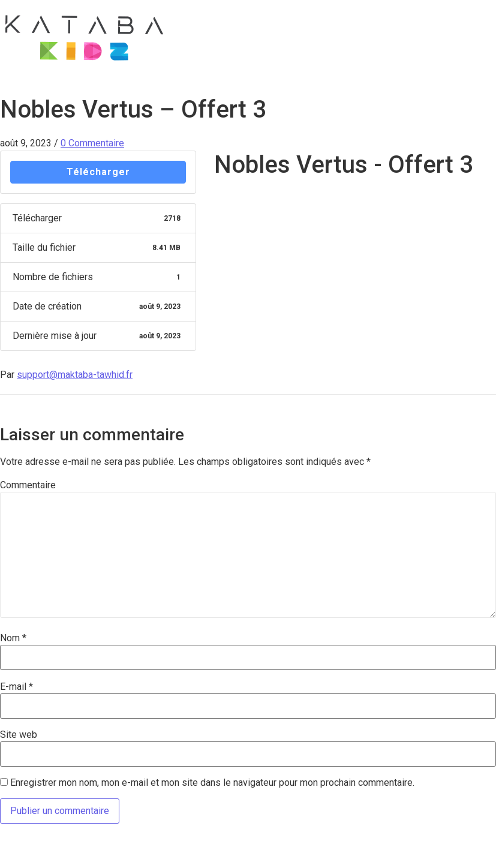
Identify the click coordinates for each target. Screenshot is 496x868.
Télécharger (98, 172)
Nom (13, 638)
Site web (19, 735)
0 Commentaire (92, 143)
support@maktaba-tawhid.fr (75, 375)
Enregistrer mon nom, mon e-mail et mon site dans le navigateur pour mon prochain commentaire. (212, 783)
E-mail (16, 687)
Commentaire (28, 485)
